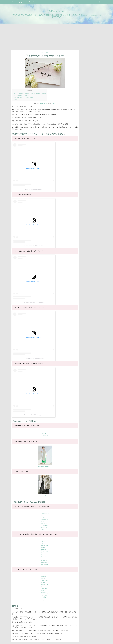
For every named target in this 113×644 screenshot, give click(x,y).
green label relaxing (43, 466)
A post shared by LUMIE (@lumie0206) (34, 246)
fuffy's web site (57, 11)
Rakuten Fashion (42, 496)
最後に (15, 99)
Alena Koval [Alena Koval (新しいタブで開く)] (44, 103)
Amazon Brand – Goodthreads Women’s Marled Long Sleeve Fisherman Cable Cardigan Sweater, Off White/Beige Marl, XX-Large (45, 588)
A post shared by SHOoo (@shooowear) (34, 358)
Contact (31, 2)
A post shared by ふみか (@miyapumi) (34, 415)
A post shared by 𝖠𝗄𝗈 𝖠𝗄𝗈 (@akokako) (34, 302)
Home (13, 2)
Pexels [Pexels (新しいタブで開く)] (53, 103)
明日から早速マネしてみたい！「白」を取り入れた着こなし (30, 94)
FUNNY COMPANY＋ (45, 435)
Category (19, 2)
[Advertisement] (57, 38)
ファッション (45, 52)
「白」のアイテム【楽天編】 (21, 96)
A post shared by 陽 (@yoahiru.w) (34, 189)
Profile (25, 2)
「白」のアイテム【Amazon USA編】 (23, 97)
